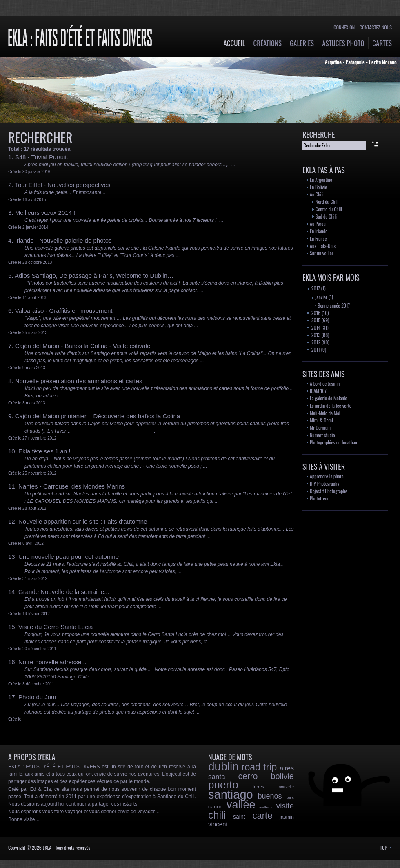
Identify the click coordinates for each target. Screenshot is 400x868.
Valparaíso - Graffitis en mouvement (64, 311)
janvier (319, 297)
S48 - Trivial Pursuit (42, 157)
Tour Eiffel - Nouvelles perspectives (62, 185)
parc (290, 797)
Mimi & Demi (321, 420)
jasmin (287, 817)
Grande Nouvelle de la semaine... (64, 592)
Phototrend (320, 498)
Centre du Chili (329, 209)
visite (285, 806)
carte (262, 816)
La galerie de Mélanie (329, 398)
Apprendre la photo (327, 476)
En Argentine (321, 180)
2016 (313, 313)
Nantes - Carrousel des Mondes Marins (72, 486)
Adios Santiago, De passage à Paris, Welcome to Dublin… (94, 276)
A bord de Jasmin (325, 383)
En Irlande (319, 231)
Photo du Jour (37, 697)
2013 (313, 335)
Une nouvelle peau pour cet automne (69, 557)
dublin (223, 766)
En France (318, 238)
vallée (241, 805)
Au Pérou (318, 224)
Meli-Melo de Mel (325, 413)
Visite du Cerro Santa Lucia (56, 627)
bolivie (282, 776)
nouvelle (286, 787)
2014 (313, 327)
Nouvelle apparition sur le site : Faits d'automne (83, 521)
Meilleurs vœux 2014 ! (45, 213)
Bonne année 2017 (334, 305)
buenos (270, 796)
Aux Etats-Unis (323, 246)
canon (215, 807)
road (251, 767)
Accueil (234, 43)
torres (258, 787)
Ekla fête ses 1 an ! (44, 451)
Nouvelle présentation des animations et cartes (79, 381)
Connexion (344, 27)
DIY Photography (324, 483)
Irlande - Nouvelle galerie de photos (63, 240)
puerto (223, 785)
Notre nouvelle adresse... (52, 662)
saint (239, 817)
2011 (313, 349)
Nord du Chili (327, 202)
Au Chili (317, 194)
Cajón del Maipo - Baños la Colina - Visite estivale (83, 346)
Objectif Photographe (329, 491)
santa (217, 777)
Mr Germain (320, 427)
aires (287, 768)
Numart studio (322, 435)
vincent (218, 824)
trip (270, 767)
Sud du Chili (326, 216)
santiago (231, 794)
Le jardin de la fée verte (331, 405)
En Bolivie (318, 187)
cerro (248, 776)
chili (217, 815)
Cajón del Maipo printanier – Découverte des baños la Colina (98, 416)
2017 (313, 288)
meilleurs (266, 807)
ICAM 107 (318, 391)
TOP (386, 847)
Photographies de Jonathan (333, 442)
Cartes (382, 43)
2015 (313, 320)
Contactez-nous (376, 27)
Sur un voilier (322, 253)
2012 (313, 342)
